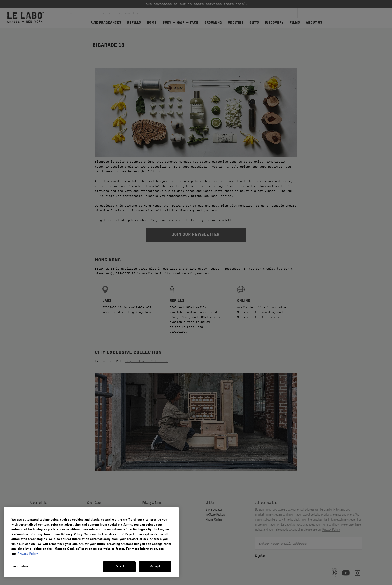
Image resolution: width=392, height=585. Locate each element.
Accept (155, 567)
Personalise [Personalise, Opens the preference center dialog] (20, 567)
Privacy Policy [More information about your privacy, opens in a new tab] (28, 554)
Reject (119, 567)
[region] (91, 542)
